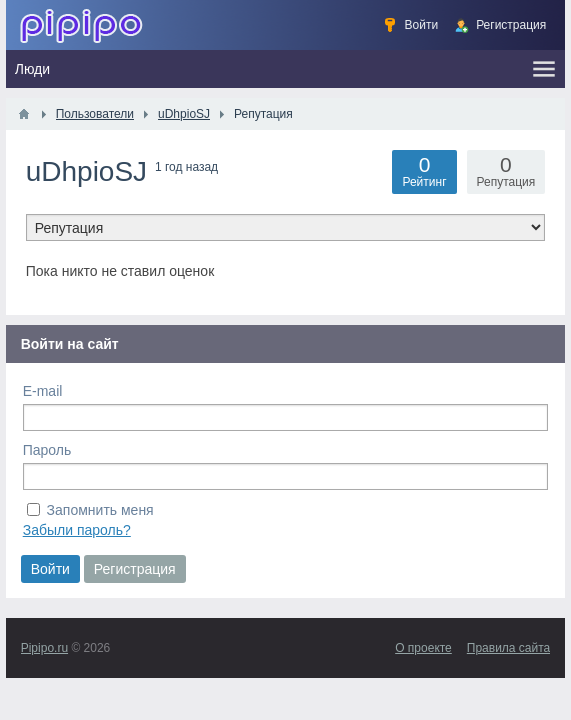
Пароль (47, 450)
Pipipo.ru (44, 648)
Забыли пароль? (77, 530)
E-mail (43, 391)
